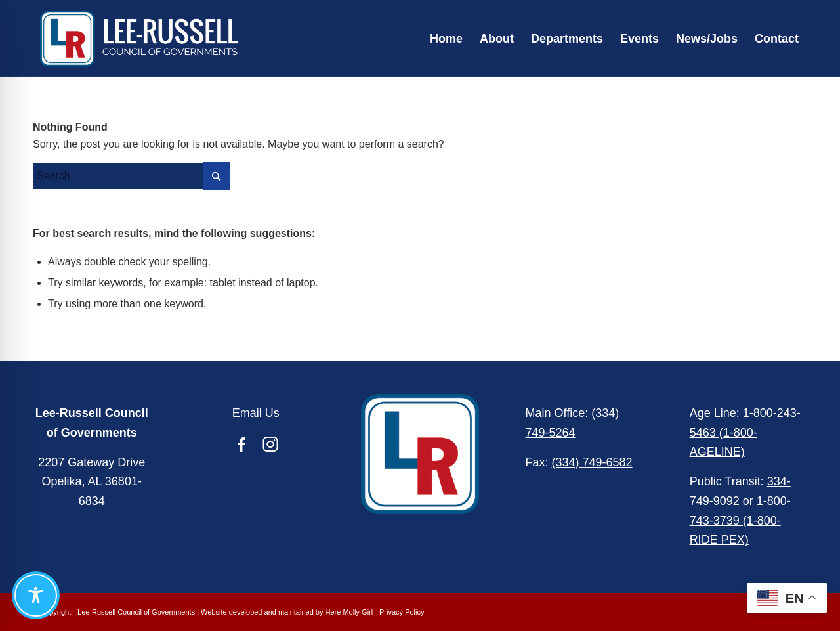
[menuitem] (446, 39)
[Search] (131, 176)
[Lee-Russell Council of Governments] (139, 39)
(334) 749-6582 (592, 462)
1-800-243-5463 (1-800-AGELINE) (745, 432)
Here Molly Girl (349, 612)
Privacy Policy (402, 612)
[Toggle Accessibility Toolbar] (36, 595)
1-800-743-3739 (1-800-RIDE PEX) (740, 520)
